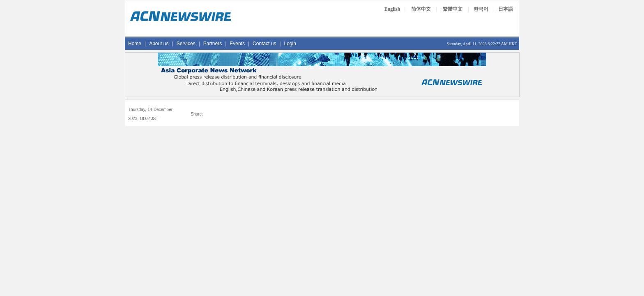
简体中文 (421, 9)
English (392, 9)
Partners (213, 44)
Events (237, 44)
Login (290, 44)
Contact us (264, 44)
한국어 (481, 9)
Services (186, 44)
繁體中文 (453, 9)
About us (159, 44)
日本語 (506, 9)
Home (135, 44)
